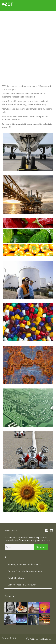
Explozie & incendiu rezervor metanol (25, 571)
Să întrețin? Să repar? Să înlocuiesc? (24, 564)
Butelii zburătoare (16, 578)
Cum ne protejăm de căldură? (22, 585)
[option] (28, 45)
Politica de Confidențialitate (41, 639)
